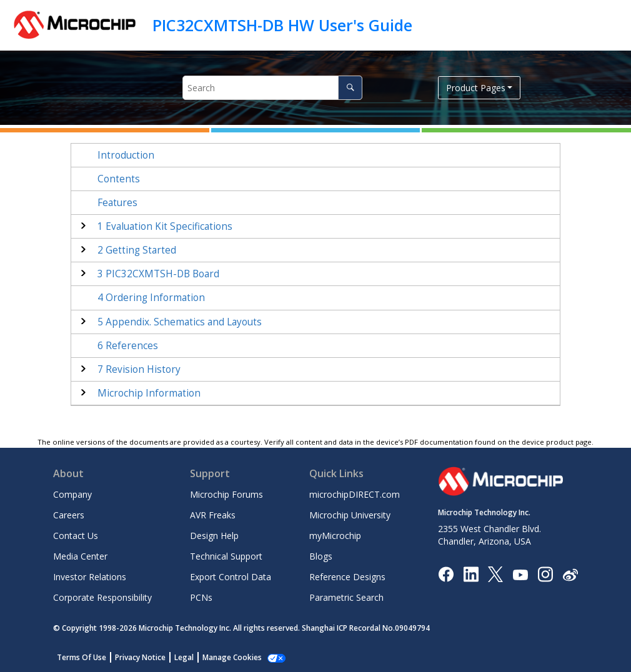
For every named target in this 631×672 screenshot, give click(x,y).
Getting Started (137, 250)
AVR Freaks (213, 515)
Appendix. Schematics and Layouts (180, 322)
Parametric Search (346, 597)
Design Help (214, 536)
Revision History (139, 369)
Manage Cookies (232, 657)
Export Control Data (231, 577)
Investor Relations (90, 577)
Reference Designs (347, 577)
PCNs (201, 597)
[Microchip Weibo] (570, 574)
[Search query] (272, 88)
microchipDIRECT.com (355, 494)
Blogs (321, 556)
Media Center (80, 556)
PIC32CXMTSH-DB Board (158, 274)
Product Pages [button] (476, 88)
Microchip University (350, 515)
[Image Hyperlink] (520, 574)
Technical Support (226, 556)
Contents (119, 179)
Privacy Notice (140, 657)
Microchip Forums (226, 494)
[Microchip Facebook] (446, 574)
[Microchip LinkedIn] (471, 574)
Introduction (126, 155)
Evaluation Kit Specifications (165, 226)
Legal (184, 657)
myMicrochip (335, 536)
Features (117, 203)
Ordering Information (151, 298)
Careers (69, 515)
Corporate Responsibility (102, 597)
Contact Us (76, 536)
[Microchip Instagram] (545, 574)
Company (72, 494)
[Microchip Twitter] (495, 574)
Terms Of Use (82, 657)
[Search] (350, 88)
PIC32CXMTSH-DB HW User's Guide (282, 25)
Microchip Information (149, 393)
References (128, 346)
